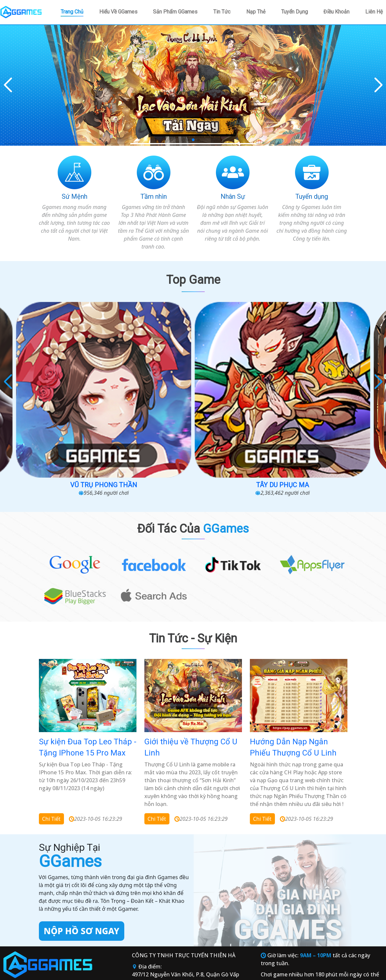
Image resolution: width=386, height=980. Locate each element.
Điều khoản (336, 12)
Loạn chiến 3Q (332, 385)
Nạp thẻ (256, 12)
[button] (378, 85)
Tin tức (222, 12)
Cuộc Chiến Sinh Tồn (54, 385)
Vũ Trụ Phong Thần (147, 385)
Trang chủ (72, 12)
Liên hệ (374, 12)
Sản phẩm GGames (175, 12)
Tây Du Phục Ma (239, 385)
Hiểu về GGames (118, 12)
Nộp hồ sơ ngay (82, 840)
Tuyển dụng (295, 12)
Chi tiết (51, 727)
